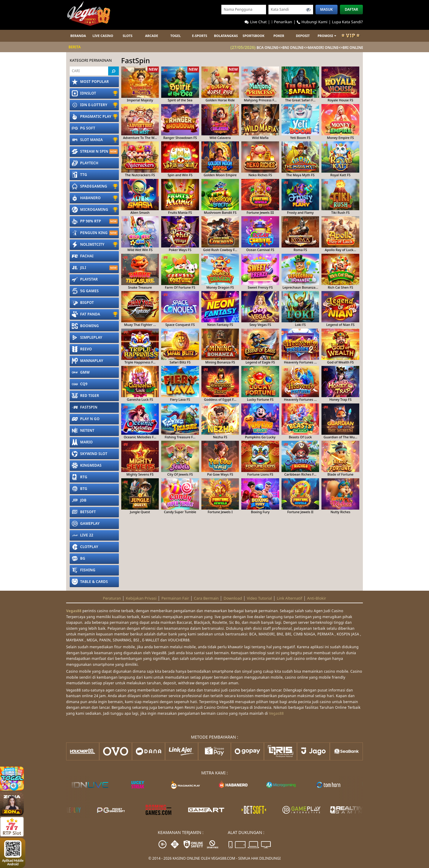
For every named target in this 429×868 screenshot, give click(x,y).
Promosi (327, 36)
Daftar (351, 9)
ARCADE (152, 36)
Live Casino (103, 36)
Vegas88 (74, 611)
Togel (176, 36)
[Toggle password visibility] (308, 10)
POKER (279, 36)
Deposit (303, 36)
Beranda (78, 36)
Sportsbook (253, 36)
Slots (128, 36)
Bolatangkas (226, 36)
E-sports (199, 36)
